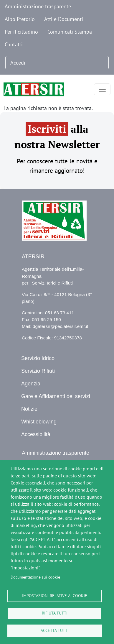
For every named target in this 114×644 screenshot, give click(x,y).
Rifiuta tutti (55, 613)
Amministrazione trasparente (38, 6)
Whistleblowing (39, 422)
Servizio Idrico (38, 358)
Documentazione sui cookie (35, 577)
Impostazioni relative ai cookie (55, 596)
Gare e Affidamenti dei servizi (56, 396)
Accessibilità (36, 434)
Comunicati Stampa (70, 32)
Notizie (29, 409)
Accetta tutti (55, 630)
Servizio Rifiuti (38, 371)
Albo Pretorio (20, 19)
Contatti (14, 44)
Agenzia (31, 384)
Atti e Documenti (64, 19)
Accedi (18, 63)
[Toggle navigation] (102, 89)
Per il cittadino (21, 32)
